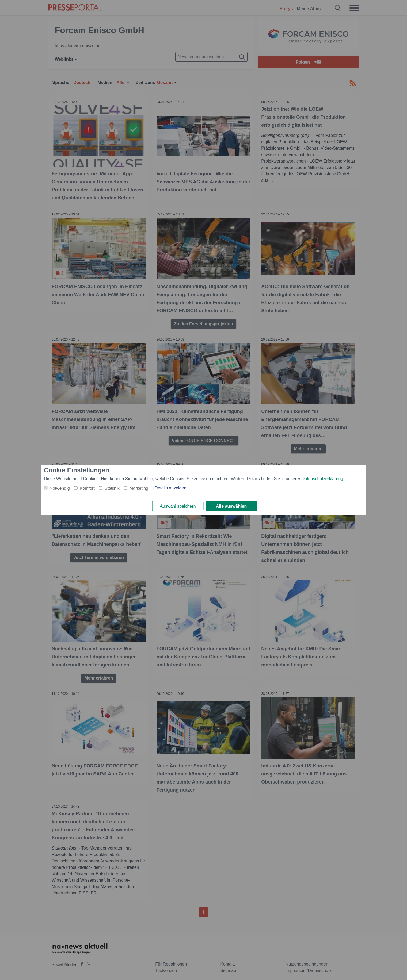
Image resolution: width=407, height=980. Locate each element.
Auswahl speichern (178, 506)
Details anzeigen (170, 487)
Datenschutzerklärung (322, 478)
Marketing (139, 488)
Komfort (87, 488)
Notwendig (60, 488)
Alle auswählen (231, 506)
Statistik (112, 488)
